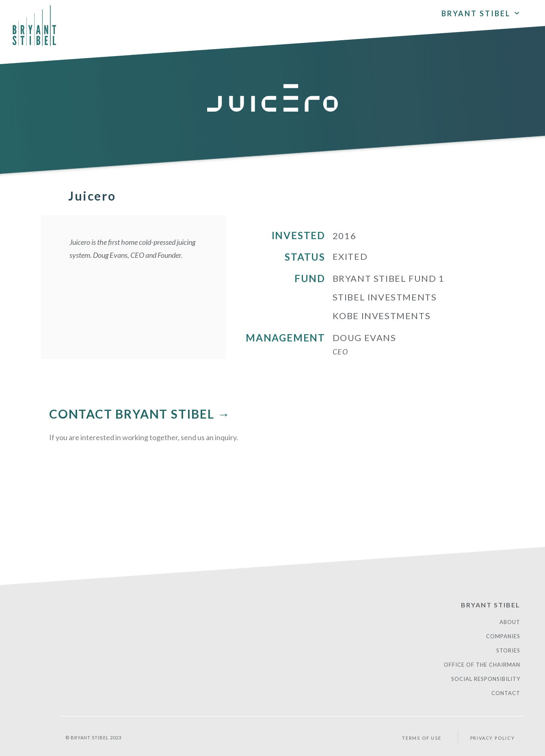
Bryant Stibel (481, 11)
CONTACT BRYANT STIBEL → (140, 414)
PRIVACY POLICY (493, 738)
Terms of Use (422, 738)
